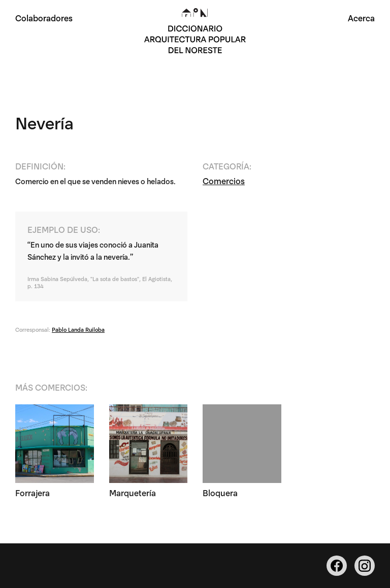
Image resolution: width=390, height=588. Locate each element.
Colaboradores (44, 18)
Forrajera (32, 492)
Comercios (224, 180)
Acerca (361, 18)
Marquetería (133, 492)
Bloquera (220, 492)
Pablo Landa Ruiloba (78, 329)
